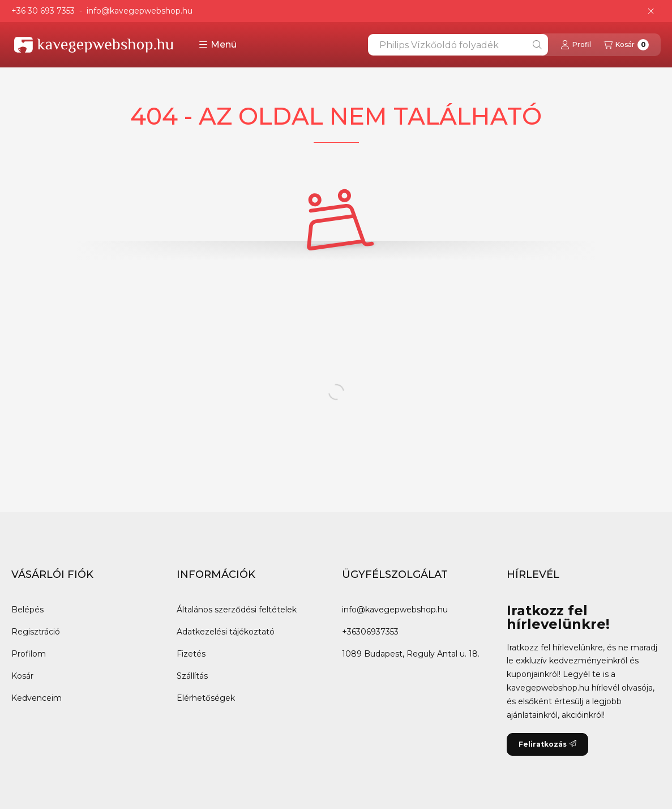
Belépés (27, 610)
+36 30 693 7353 (43, 11)
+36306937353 (370, 632)
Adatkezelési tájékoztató (226, 632)
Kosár (22, 676)
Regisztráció (36, 632)
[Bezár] (651, 11)
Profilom (29, 654)
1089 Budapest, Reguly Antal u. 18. (411, 654)
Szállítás (192, 676)
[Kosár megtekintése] (626, 45)
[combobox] (458, 45)
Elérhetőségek (206, 698)
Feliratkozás (547, 744)
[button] (218, 45)
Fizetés (191, 654)
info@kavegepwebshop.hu (140, 11)
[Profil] (576, 45)
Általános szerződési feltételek (237, 610)
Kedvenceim (37, 698)
